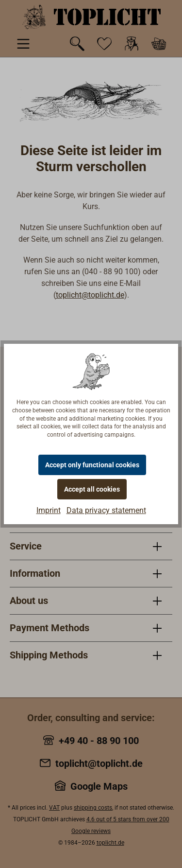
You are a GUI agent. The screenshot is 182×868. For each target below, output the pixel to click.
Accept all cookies (92, 489)
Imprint (49, 510)
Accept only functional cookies (92, 465)
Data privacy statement (106, 510)
